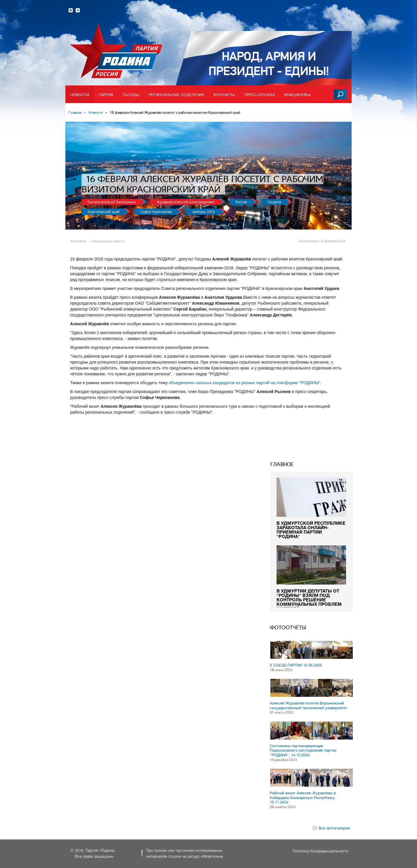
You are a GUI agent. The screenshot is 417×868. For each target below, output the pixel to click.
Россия (241, 202)
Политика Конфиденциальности (320, 851)
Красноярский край (104, 212)
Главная (75, 113)
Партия (106, 95)
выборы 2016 (204, 212)
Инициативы (297, 95)
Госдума (275, 202)
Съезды (131, 95)
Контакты (224, 95)
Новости (80, 95)
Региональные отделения (176, 95)
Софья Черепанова (157, 212)
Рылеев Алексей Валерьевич (112, 202)
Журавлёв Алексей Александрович (186, 202)
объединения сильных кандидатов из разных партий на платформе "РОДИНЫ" (245, 383)
